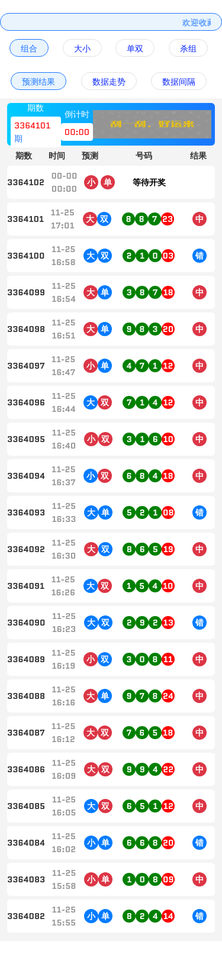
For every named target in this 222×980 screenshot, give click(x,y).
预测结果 (38, 82)
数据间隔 (179, 82)
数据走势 (109, 82)
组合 (29, 49)
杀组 (188, 49)
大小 (82, 49)
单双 (135, 49)
